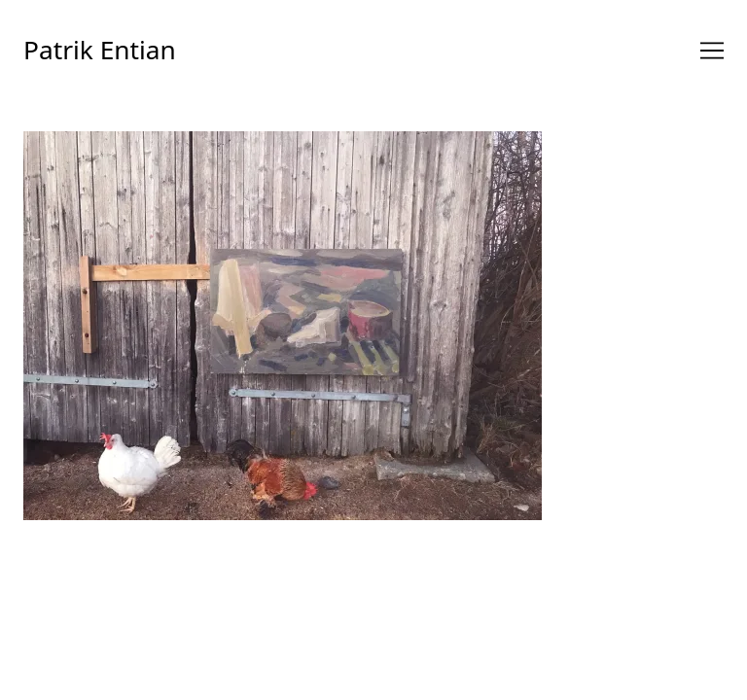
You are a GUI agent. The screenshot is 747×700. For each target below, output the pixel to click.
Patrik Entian (100, 50)
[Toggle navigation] (712, 51)
